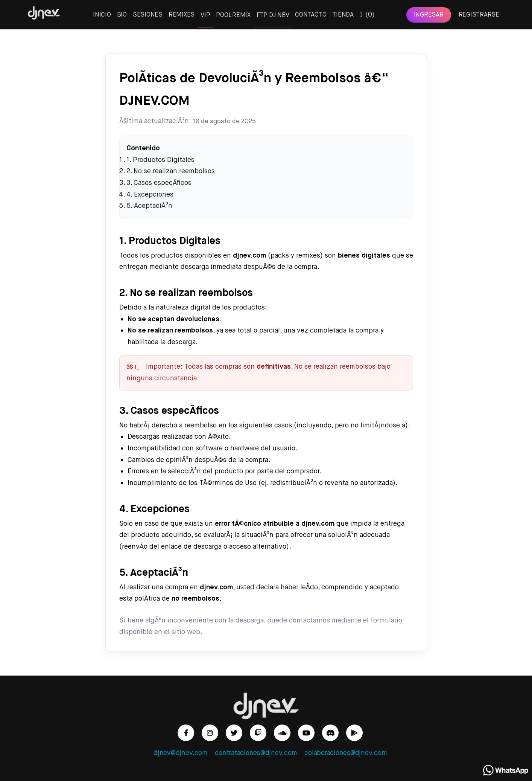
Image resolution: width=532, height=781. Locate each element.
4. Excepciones (150, 195)
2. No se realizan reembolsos (171, 171)
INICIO (102, 15)
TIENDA (343, 15)
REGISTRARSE (479, 15)
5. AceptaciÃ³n (149, 206)
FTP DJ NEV (273, 15)
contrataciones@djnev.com (256, 753)
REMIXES (182, 15)
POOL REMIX (233, 15)
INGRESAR (429, 15)
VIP (205, 15)
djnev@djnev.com (180, 753)
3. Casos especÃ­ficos (159, 183)
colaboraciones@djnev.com (346, 753)
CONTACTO (311, 15)
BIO (122, 15)
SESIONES (148, 15)
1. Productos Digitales (160, 160)
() (367, 15)
